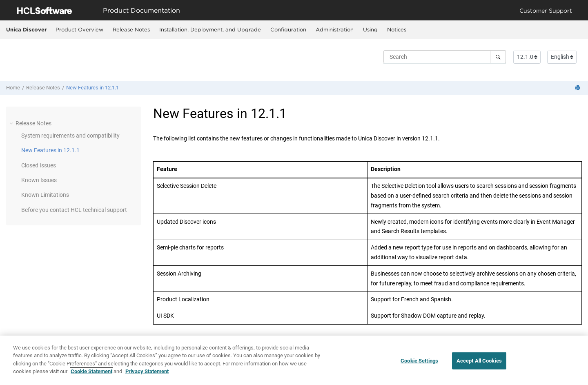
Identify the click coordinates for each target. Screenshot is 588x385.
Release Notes (131, 29)
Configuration (288, 29)
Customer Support (546, 10)
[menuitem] (79, 30)
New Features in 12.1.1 (92, 88)
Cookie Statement (91, 373)
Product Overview (79, 29)
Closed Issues (39, 165)
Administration (335, 29)
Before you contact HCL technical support (74, 210)
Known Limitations (45, 195)
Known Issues (39, 180)
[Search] (498, 57)
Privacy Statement (147, 373)
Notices (397, 29)
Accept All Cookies (479, 362)
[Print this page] (579, 88)
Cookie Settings (419, 362)
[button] (12, 123)
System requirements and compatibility (70, 136)
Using (370, 29)
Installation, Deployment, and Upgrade (210, 29)
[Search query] (445, 57)
